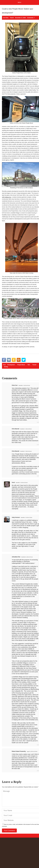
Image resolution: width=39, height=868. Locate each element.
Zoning (6, 367)
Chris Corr (15, 385)
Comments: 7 (31, 18)
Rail (29, 365)
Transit (12, 18)
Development (11, 365)
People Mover (21, 365)
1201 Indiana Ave (7, 197)
